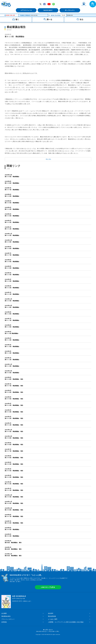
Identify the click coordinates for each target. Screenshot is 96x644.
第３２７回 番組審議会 (48, 254)
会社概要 (4, 613)
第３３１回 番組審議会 (48, 228)
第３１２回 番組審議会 (48, 352)
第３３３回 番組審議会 (48, 215)
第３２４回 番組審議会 (48, 274)
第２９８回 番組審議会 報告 (48, 444)
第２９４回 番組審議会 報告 (48, 470)
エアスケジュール (26, 10)
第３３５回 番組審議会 (48, 202)
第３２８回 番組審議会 (48, 248)
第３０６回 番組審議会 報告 (48, 391)
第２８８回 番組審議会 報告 (48, 509)
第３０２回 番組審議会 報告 (48, 417)
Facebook (45, 4)
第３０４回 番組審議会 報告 (48, 404)
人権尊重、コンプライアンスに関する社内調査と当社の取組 (66, 622)
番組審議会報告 (6, 616)
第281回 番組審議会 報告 (48, 555)
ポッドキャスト (70, 10)
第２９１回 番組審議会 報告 (48, 489)
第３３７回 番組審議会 (48, 189)
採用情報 (4, 622)
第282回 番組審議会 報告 (48, 548)
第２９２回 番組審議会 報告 (48, 483)
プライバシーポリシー (8, 619)
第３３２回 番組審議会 (48, 221)
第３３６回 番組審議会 (48, 195)
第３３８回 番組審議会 (48, 182)
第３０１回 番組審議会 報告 (48, 424)
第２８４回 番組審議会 (48, 535)
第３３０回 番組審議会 (48, 234)
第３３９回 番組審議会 (48, 176)
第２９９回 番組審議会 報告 (48, 437)
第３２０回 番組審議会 (48, 300)
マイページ (84, 6)
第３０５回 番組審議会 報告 (48, 398)
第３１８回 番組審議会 (48, 313)
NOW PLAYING (56, 15)
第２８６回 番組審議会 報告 (48, 522)
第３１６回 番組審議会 (48, 326)
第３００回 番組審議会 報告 (48, 431)
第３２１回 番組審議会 (48, 293)
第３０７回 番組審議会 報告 (48, 385)
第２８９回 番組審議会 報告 (48, 502)
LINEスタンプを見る (48, 587)
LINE (54, 4)
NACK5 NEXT (48, 10)
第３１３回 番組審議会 (48, 346)
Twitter (40, 4)
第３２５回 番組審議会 (48, 267)
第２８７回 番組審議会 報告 (48, 515)
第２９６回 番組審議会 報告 (48, 457)
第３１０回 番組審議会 (48, 365)
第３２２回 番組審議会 (48, 287)
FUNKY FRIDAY (25, 15)
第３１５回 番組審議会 (48, 333)
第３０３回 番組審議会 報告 (48, 411)
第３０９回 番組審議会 (48, 372)
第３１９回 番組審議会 (48, 306)
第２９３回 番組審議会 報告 (48, 476)
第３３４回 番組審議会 (48, 208)
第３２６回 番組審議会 (48, 261)
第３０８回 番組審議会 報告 (48, 378)
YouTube (49, 4)
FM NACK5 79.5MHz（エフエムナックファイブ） (6, 4)
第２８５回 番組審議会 (48, 529)
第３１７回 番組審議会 (48, 319)
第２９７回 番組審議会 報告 (48, 450)
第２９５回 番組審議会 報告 (48, 463)
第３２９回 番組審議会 (48, 241)
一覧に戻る (48, 159)
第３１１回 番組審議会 (48, 359)
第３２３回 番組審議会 (48, 280)
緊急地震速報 (52, 616)
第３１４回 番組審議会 (48, 339)
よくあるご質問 (53, 619)
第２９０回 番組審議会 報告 (48, 496)
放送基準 (51, 613)
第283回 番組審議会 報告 (48, 542)
